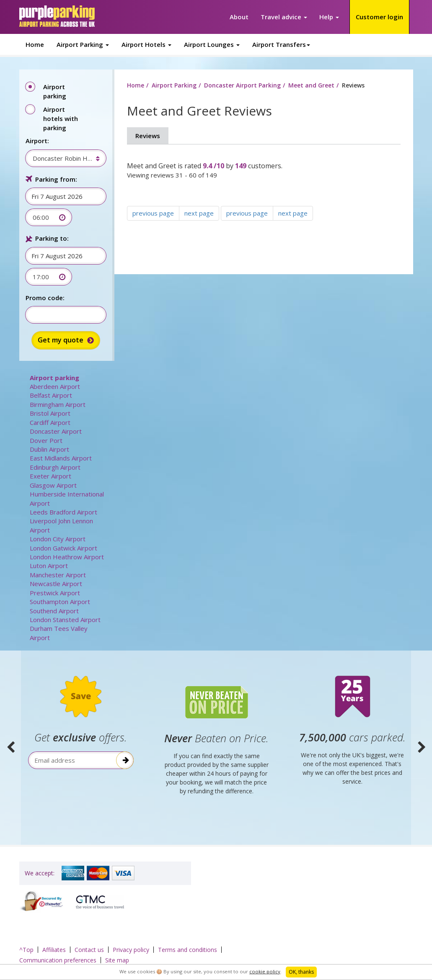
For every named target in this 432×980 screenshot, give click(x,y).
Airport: (37, 141)
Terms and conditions (188, 950)
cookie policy (265, 971)
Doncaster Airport (56, 431)
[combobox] (62, 158)
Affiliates (54, 950)
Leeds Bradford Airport (63, 512)
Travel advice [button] (284, 17)
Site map (117, 960)
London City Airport (58, 539)
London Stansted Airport (65, 620)
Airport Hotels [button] (146, 44)
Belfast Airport (51, 395)
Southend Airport (54, 611)
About (239, 17)
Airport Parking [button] (83, 44)
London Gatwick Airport (63, 548)
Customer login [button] (379, 17)
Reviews (148, 136)
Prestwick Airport (55, 593)
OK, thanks (301, 972)
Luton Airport (49, 566)
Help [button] (329, 17)
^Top (26, 950)
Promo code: (45, 298)
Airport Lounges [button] (212, 44)
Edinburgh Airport (55, 467)
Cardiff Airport (50, 422)
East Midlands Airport (61, 458)
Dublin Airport (49, 449)
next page (199, 213)
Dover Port (46, 440)
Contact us (89, 950)
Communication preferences (58, 960)
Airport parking (54, 378)
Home (35, 44)
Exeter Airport (50, 476)
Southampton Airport (60, 602)
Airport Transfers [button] (281, 44)
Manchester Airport (58, 575)
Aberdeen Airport (55, 386)
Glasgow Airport (53, 485)
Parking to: (52, 238)
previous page (153, 213)
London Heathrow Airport (67, 557)
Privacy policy (131, 950)
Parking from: (56, 179)
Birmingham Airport (58, 404)
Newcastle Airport (56, 584)
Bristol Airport (50, 413)
